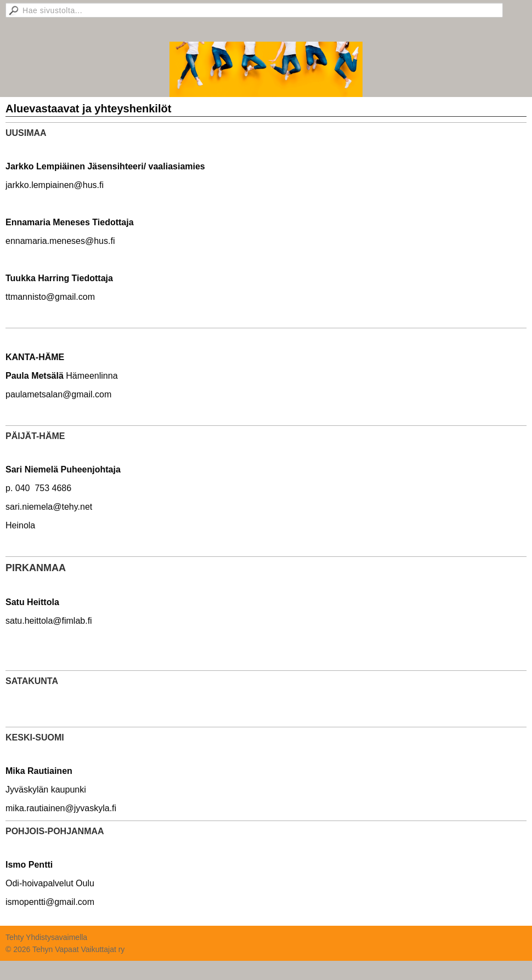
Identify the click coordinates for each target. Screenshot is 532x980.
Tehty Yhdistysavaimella (46, 937)
